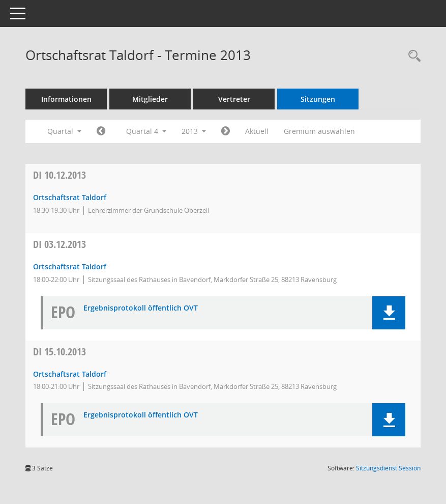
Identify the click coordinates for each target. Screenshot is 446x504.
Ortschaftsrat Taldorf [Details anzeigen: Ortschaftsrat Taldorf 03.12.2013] (70, 267)
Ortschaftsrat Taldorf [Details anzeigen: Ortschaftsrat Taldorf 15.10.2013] (70, 374)
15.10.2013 (60, 352)
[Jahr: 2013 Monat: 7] (101, 131)
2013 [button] (194, 131)
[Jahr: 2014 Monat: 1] (226, 131)
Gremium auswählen (319, 131)
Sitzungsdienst (388, 468)
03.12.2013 (60, 244)
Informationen (66, 99)
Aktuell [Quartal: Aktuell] (257, 131)
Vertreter (234, 99)
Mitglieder (150, 99)
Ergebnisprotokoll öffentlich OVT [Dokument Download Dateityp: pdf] (141, 308)
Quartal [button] (64, 131)
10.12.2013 (60, 175)
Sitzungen (318, 99)
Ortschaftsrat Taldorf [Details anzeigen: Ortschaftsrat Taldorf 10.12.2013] (70, 197)
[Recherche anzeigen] (412, 56)
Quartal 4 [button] (146, 131)
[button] (389, 313)
